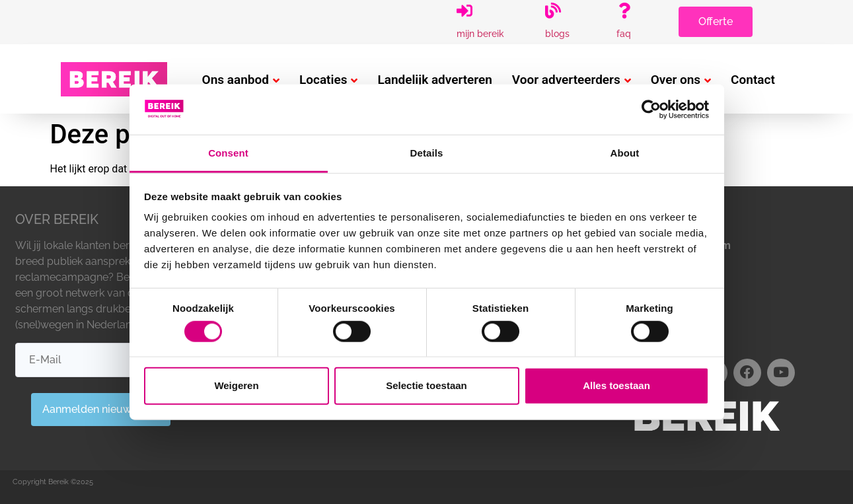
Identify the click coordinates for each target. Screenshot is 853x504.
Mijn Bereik (480, 34)
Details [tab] (427, 153)
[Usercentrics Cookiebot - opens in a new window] (651, 110)
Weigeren (236, 385)
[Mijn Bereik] (464, 11)
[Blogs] (553, 11)
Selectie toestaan (426, 385)
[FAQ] (624, 11)
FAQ (624, 34)
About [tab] (625, 153)
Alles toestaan (616, 385)
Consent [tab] (228, 153)
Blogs (557, 34)
